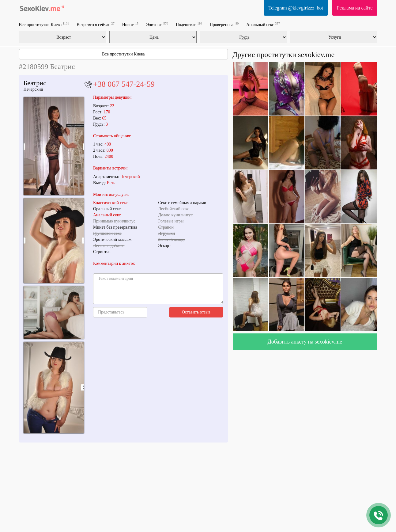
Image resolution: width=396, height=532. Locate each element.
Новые (130, 24)
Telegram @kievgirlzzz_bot (296, 8)
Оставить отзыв (196, 312)
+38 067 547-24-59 (124, 84)
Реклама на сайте (355, 8)
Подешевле (189, 24)
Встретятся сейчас (95, 24)
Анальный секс (263, 24)
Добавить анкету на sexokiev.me (305, 342)
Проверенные (224, 24)
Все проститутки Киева (44, 24)
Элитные (157, 24)
